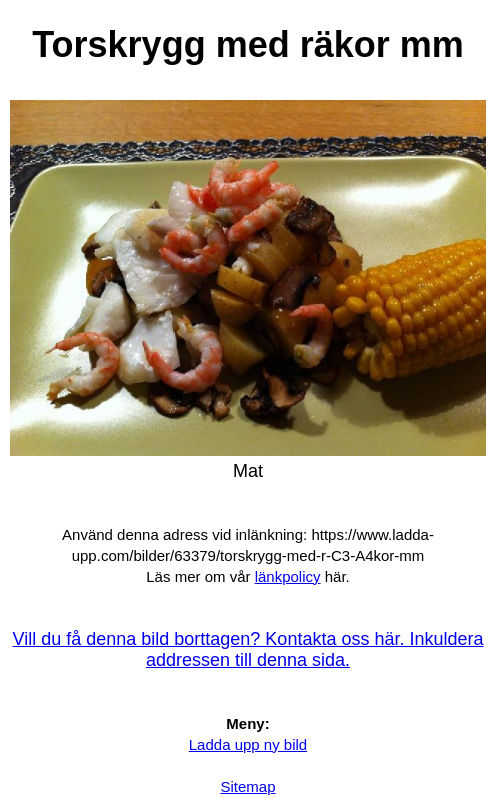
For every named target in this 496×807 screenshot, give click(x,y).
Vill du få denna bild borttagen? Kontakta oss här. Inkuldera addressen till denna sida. (248, 649)
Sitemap (247, 786)
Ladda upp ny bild (248, 744)
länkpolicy (288, 576)
